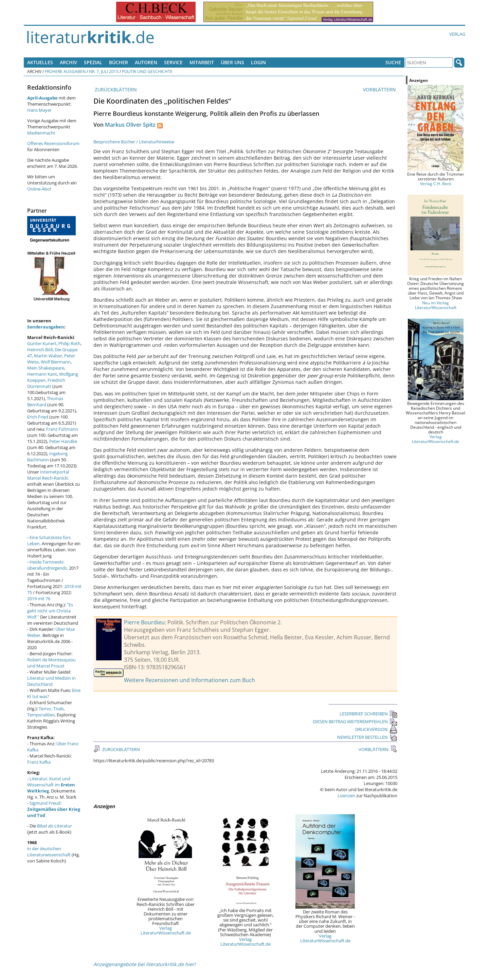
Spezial (93, 62)
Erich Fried (38, 417)
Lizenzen (346, 796)
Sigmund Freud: (54, 809)
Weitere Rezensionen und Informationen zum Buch (189, 680)
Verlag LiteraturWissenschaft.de (166, 930)
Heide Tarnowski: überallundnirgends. (48, 565)
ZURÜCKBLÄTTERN (115, 90)
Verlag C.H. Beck (436, 183)
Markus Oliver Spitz (130, 125)
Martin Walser (48, 356)
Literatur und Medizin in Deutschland (51, 681)
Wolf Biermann (56, 362)
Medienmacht (41, 133)
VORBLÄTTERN (380, 90)
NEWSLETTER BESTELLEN (367, 737)
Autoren (146, 62)
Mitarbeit (202, 62)
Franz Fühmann (62, 429)
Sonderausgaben (46, 327)
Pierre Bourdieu (144, 622)
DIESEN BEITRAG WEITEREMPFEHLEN (355, 721)
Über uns (232, 62)
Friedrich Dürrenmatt (46, 383)
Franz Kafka (39, 762)
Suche (393, 62)
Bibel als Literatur (55, 826)
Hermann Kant (42, 374)
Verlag (457, 34)
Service (173, 62)
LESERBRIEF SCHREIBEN (368, 714)
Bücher (119, 62)
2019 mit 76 (39, 599)
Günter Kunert (42, 343)
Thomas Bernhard (45, 402)
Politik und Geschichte (147, 71)
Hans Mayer (39, 110)
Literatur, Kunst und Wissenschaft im (51, 785)
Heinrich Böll (40, 350)
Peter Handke (63, 441)
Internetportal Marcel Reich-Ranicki (48, 475)
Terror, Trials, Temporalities (46, 712)
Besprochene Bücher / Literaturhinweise (134, 142)
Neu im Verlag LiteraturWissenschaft (436, 305)
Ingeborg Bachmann (47, 457)
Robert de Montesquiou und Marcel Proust (51, 663)
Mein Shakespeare (46, 368)
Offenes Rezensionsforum (53, 143)
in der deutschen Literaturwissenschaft (49, 852)
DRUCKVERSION (376, 729)
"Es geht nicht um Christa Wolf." (50, 611)
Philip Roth (69, 343)
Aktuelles (40, 62)
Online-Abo (39, 189)
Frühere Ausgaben (65, 71)
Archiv (68, 62)
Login (258, 62)
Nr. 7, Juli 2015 (104, 71)
